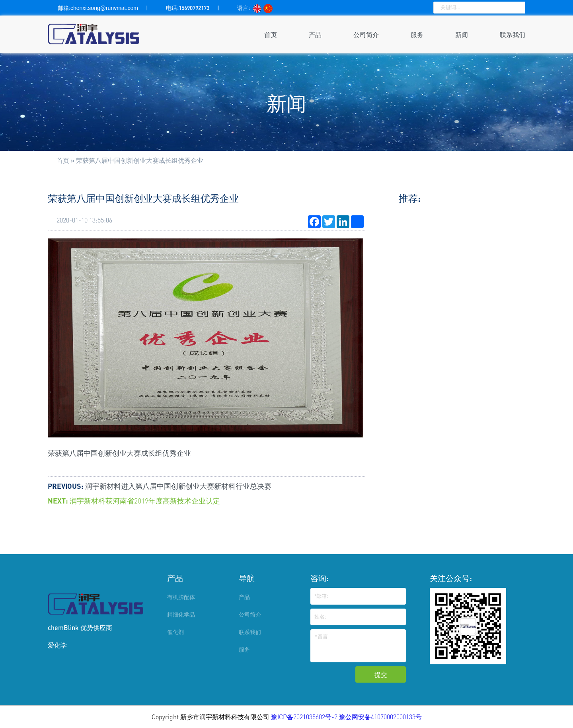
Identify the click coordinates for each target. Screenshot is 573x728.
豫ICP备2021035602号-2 (305, 717)
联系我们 (513, 34)
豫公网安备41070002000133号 (380, 717)
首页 (271, 34)
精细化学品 (181, 614)
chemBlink (63, 627)
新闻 (462, 34)
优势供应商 (96, 627)
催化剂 (175, 632)
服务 (417, 34)
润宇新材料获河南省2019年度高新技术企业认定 (145, 501)
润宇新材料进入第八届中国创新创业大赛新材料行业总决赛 (178, 486)
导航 (247, 578)
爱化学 (57, 645)
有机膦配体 (181, 597)
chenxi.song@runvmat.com (104, 8)
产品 (315, 34)
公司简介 (366, 34)
